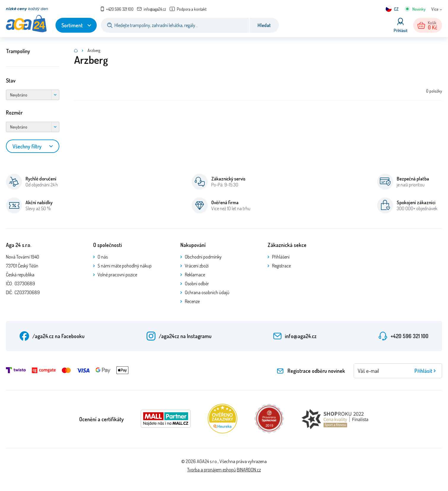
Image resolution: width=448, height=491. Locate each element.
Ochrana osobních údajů (207, 292)
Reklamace (195, 275)
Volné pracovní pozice (117, 275)
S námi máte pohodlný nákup (125, 266)
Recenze (192, 301)
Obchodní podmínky (203, 257)
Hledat (264, 25)
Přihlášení (281, 257)
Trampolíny (18, 51)
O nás (103, 257)
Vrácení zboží (197, 266)
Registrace (281, 266)
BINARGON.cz (249, 470)
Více (435, 9)
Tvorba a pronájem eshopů (212, 470)
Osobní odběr (197, 283)
